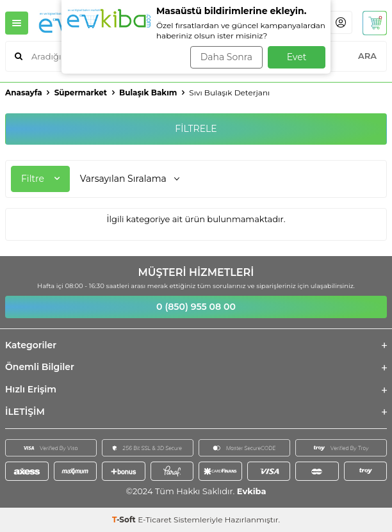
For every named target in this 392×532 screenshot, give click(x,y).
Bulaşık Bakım (148, 93)
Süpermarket (81, 93)
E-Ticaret (155, 520)
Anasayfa (24, 93)
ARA (367, 56)
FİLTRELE (196, 129)
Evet (297, 57)
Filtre (40, 179)
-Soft (125, 520)
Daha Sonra (226, 57)
